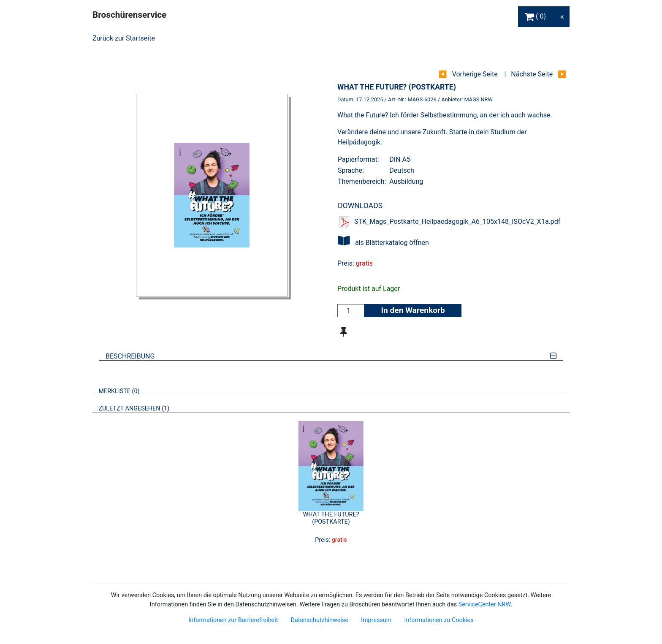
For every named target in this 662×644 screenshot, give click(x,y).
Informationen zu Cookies (439, 620)
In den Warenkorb (413, 310)
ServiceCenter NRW (485, 605)
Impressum (376, 620)
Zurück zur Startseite (124, 38)
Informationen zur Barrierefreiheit (233, 620)
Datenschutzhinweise (319, 620)
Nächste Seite (532, 74)
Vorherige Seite (475, 74)
